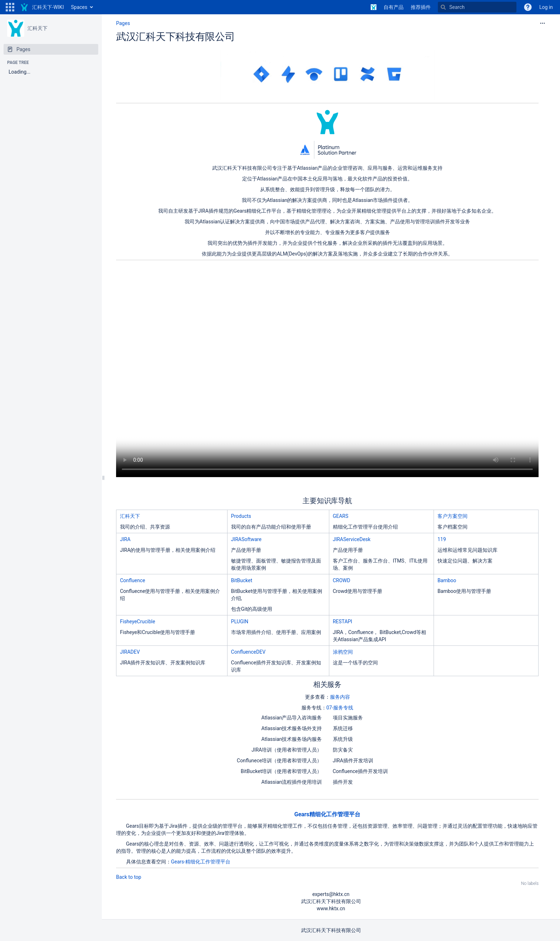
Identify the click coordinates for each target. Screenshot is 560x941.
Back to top (129, 877)
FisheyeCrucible (137, 621)
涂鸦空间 (343, 652)
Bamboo (447, 580)
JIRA (125, 539)
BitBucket (242, 580)
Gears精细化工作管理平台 (327, 814)
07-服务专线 (340, 708)
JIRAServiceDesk (352, 539)
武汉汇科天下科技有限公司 (176, 37)
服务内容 (340, 697)
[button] (10, 7)
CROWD (342, 580)
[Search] (477, 7)
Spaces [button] (79, 7)
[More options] (542, 23)
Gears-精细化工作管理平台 (201, 862)
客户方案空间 (452, 516)
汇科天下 (37, 28)
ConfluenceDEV (248, 652)
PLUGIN (240, 621)
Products (241, 516)
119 (442, 539)
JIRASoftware (246, 539)
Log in (546, 7)
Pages (123, 23)
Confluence (132, 580)
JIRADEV (130, 652)
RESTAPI (342, 621)
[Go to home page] (42, 7)
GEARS (341, 516)
